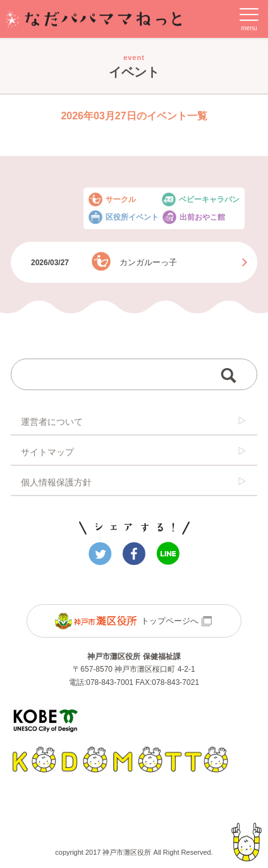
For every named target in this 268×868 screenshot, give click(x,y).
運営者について (134, 421)
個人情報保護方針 (134, 482)
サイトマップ (134, 451)
